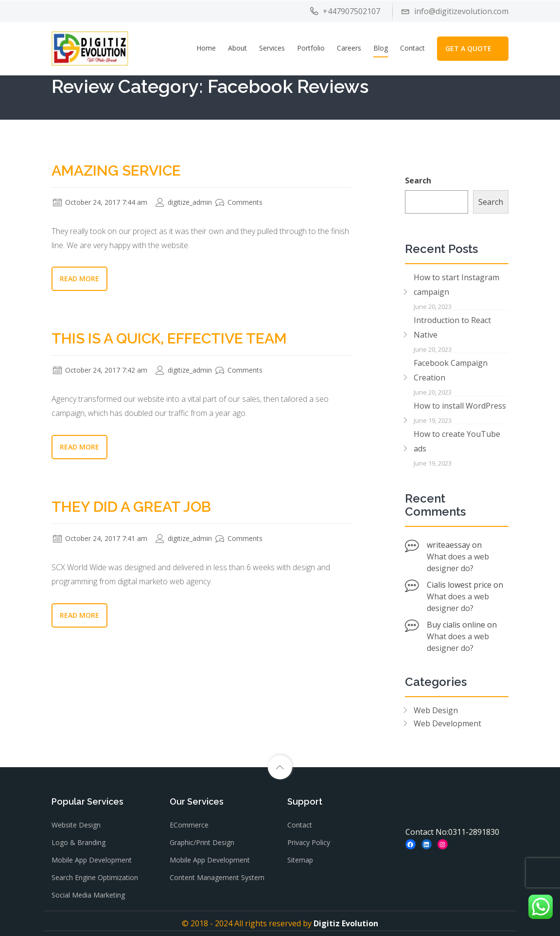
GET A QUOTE (473, 48)
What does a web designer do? (458, 562)
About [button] (237, 48)
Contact (412, 48)
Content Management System (217, 877)
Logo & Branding (79, 842)
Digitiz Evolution (346, 923)
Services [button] (272, 48)
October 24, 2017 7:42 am (100, 370)
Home (206, 48)
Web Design (436, 710)
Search (418, 180)
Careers (349, 48)
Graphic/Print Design (202, 842)
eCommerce (189, 825)
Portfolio (311, 48)
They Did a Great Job (131, 507)
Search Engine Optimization (95, 877)
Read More (79, 279)
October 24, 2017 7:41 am (100, 538)
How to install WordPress (460, 406)
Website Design (76, 825)
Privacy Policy (309, 842)
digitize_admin (184, 202)
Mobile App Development (92, 860)
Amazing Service (116, 171)
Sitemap (300, 860)
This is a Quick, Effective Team (169, 338)
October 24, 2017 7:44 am (100, 202)
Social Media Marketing (88, 895)
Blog (381, 48)
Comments (239, 202)
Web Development (447, 723)
